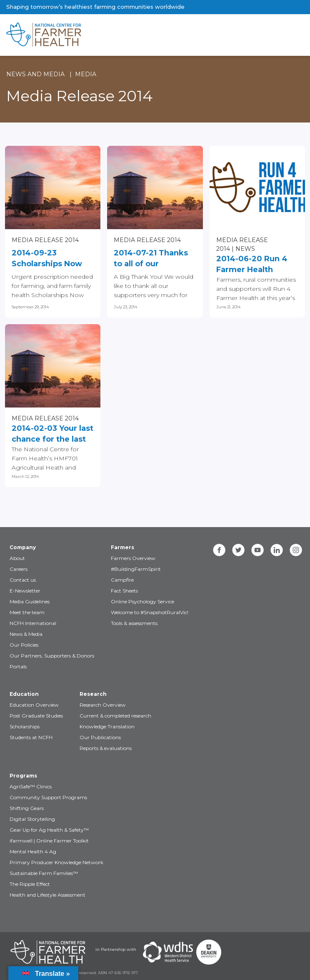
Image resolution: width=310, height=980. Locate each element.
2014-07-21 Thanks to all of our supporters (151, 259)
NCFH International (33, 623)
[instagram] (296, 550)
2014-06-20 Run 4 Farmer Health (252, 264)
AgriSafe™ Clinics (31, 786)
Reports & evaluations (106, 748)
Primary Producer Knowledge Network (56, 862)
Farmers (122, 547)
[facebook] (219, 550)
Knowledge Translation (107, 726)
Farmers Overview (133, 558)
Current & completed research (115, 716)
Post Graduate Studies (36, 716)
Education (24, 694)
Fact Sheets (124, 591)
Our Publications (100, 737)
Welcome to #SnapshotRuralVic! (150, 612)
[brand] (128, 35)
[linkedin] (277, 550)
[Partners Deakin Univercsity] (209, 952)
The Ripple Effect (30, 884)
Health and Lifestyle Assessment (47, 895)
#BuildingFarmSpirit (136, 569)
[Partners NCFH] (48, 952)
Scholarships (25, 726)
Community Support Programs (48, 797)
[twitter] (238, 550)
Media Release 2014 (45, 240)
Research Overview (103, 705)
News (245, 249)
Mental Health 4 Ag (33, 851)
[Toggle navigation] (269, 35)
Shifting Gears (27, 808)
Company (23, 547)
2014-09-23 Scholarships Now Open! (47, 259)
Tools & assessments (134, 623)
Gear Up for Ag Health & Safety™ (49, 830)
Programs (23, 776)
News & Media (26, 634)
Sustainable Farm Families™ (44, 873)
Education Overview (34, 705)
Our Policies (24, 645)
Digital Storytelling (32, 819)
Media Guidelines (30, 601)
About (17, 558)
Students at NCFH (31, 737)
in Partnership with (116, 949)
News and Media (35, 74)
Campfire (122, 580)
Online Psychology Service (142, 601)
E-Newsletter (25, 591)
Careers (19, 569)
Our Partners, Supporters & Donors (52, 656)
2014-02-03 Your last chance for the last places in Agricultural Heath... (52, 434)
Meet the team (27, 612)
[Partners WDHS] (168, 952)
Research (93, 694)
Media (86, 74)
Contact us (23, 580)
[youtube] (257, 550)
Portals (18, 666)
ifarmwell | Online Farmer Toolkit (49, 841)
